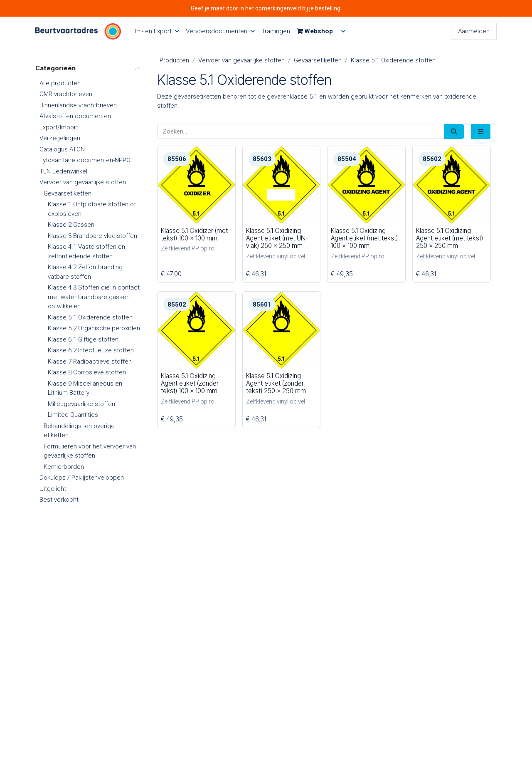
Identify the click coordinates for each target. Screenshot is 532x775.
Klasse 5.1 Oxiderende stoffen (90, 317)
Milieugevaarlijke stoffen (81, 404)
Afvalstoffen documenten (75, 116)
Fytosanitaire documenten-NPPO (85, 160)
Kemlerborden (64, 467)
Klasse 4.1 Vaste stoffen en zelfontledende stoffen (86, 251)
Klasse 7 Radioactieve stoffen (90, 362)
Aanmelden (474, 31)
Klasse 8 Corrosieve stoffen (87, 372)
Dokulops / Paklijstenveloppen (82, 478)
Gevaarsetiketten (68, 193)
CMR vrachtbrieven (66, 94)
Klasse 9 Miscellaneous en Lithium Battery (85, 388)
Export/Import (59, 127)
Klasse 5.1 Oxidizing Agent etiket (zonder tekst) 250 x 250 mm (276, 383)
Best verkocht (59, 500)
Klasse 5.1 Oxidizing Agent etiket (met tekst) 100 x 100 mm (364, 238)
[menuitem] (157, 31)
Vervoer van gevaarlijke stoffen (83, 182)
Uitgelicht (53, 489)
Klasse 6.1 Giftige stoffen (83, 339)
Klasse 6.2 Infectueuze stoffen (91, 350)
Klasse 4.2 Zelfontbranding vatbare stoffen (85, 272)
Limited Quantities (73, 415)
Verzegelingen (60, 138)
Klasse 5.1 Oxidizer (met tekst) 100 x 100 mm (194, 234)
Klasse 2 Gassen (71, 225)
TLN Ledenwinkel (63, 171)
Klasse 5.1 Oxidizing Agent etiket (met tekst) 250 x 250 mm (449, 238)
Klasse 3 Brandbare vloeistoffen (92, 236)
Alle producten (60, 83)
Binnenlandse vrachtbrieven (78, 105)
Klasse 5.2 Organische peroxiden (94, 328)
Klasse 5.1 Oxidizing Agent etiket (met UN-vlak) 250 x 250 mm (277, 238)
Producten (174, 60)
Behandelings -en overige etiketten (79, 431)
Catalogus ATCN (62, 149)
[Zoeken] (454, 132)
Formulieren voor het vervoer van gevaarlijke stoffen (90, 451)
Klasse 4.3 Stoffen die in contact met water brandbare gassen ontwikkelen (94, 297)
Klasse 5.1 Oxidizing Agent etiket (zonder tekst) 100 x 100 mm (190, 383)
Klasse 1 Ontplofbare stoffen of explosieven (92, 209)
